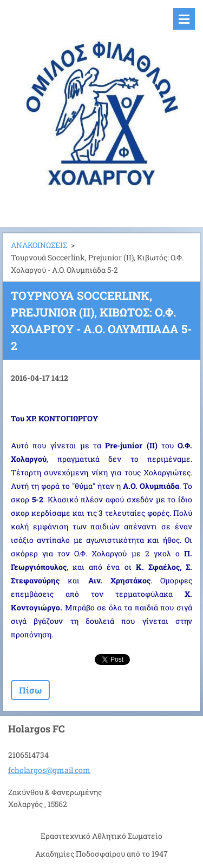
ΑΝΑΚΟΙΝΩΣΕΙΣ (39, 245)
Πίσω (30, 690)
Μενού (184, 19)
